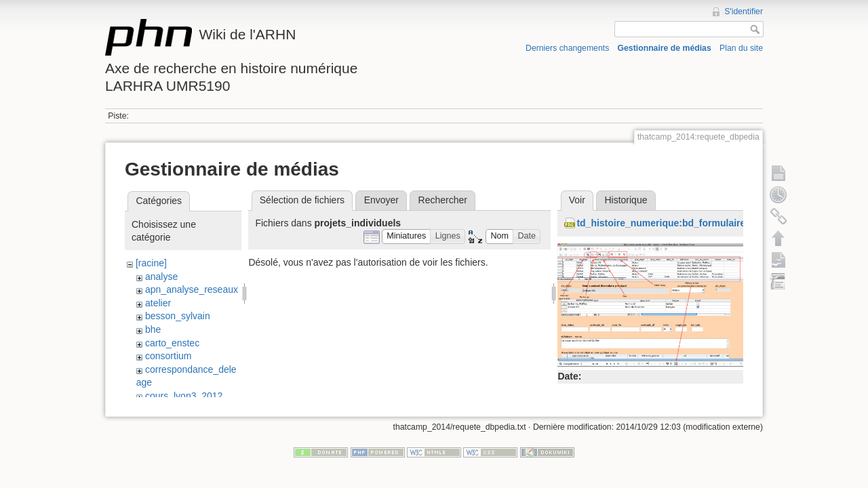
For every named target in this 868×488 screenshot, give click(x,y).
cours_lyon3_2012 (184, 396)
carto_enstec (172, 343)
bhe (153, 329)
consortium (168, 356)
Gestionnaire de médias (665, 48)
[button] (407, 237)
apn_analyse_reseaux (192, 289)
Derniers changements (567, 48)
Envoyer (381, 200)
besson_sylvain (178, 316)
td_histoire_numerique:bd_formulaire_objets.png (688, 223)
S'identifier (744, 12)
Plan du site (741, 48)
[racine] (151, 263)
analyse (161, 277)
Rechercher (443, 200)
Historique (626, 200)
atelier (158, 303)
